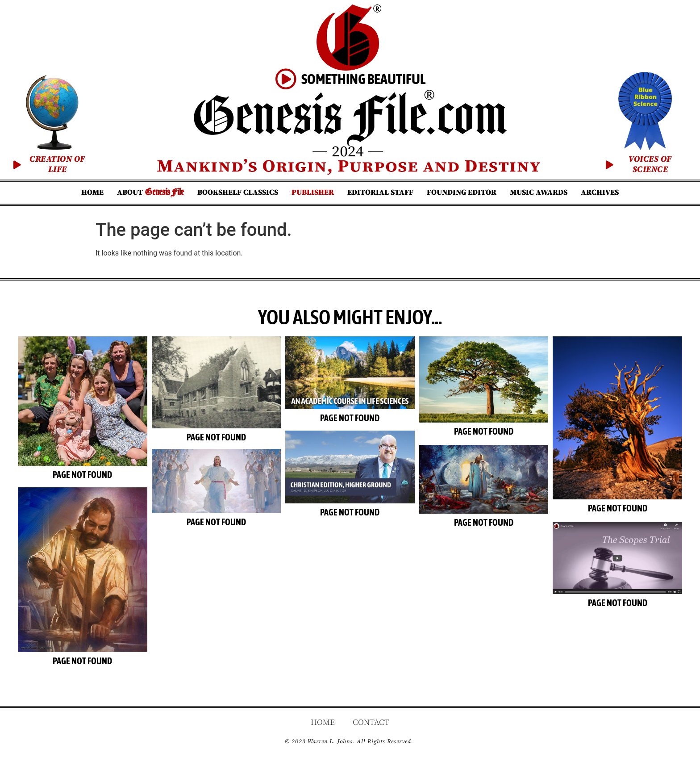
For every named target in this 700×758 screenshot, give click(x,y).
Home (92, 193)
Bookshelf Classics (238, 193)
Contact (371, 724)
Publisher (313, 193)
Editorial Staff (380, 193)
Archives (600, 193)
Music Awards (539, 193)
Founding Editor (462, 193)
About (150, 192)
